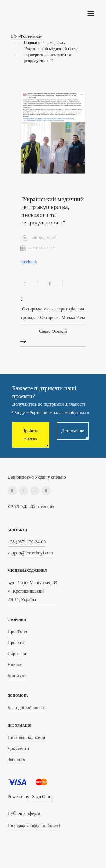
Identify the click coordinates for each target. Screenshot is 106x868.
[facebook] (12, 491)
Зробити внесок (31, 435)
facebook (29, 262)
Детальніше (73, 431)
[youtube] (46, 491)
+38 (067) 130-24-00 (27, 542)
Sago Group (43, 797)
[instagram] (23, 491)
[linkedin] (35, 491)
